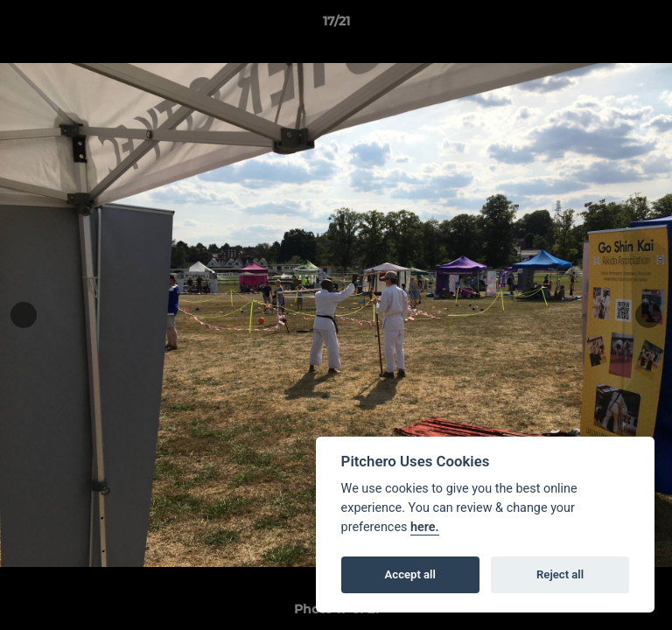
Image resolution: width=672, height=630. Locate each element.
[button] (651, 25)
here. (425, 527)
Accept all (410, 574)
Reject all (560, 574)
